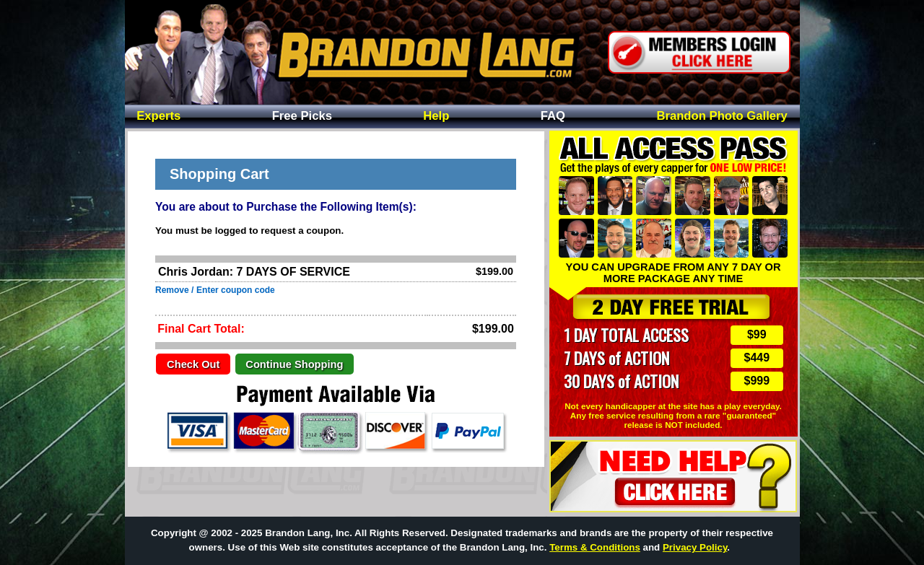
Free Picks (302, 117)
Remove (172, 290)
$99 (757, 334)
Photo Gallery (722, 117)
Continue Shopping (294, 364)
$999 (757, 381)
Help (436, 117)
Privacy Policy (695, 547)
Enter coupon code (236, 290)
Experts (158, 117)
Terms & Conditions (595, 547)
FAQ (553, 117)
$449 (757, 358)
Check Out (193, 364)
